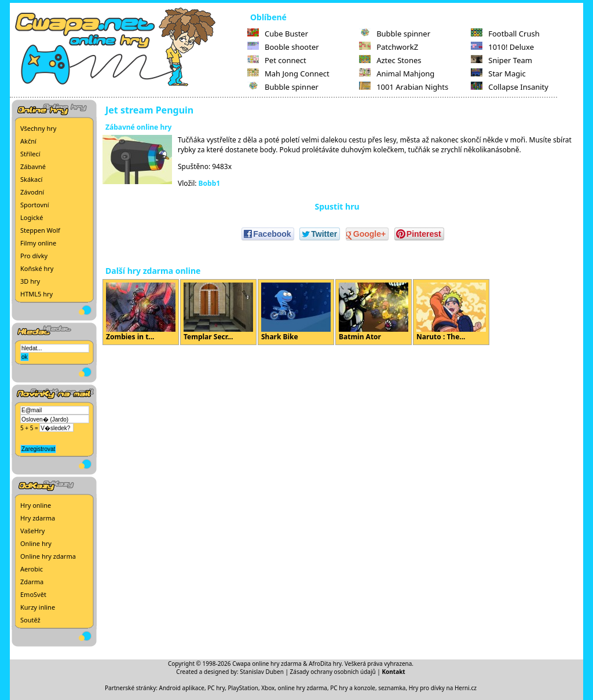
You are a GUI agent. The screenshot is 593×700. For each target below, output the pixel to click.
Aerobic (32, 569)
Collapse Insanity (510, 87)
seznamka (392, 688)
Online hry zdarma (48, 556)
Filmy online (38, 243)
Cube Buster (278, 34)
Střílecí (30, 154)
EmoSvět (33, 594)
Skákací (31, 179)
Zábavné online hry (138, 127)
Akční (28, 141)
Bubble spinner (283, 87)
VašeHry (32, 531)
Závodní (32, 192)
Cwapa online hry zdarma (267, 664)
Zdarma (32, 582)
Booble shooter (283, 47)
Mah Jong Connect (288, 74)
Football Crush (505, 34)
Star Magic (498, 74)
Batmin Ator (374, 312)
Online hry (36, 543)
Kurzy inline (38, 607)
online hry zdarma (303, 688)
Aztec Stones (390, 60)
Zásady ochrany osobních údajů (333, 672)
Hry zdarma (38, 518)
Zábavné (33, 166)
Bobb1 (210, 183)
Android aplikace (182, 688)
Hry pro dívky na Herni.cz (443, 688)
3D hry (30, 281)
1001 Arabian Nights (404, 87)
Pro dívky (34, 256)
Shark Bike (296, 312)
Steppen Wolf (40, 230)
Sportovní (35, 205)
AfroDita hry (325, 664)
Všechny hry (38, 128)
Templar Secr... (218, 312)
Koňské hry (37, 268)
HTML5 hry (36, 294)
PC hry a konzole (353, 688)
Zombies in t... (141, 312)
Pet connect (277, 60)
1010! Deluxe (502, 47)
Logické (32, 217)
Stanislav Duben (262, 672)
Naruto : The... (451, 312)
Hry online (36, 505)
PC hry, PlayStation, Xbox (241, 688)
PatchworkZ (389, 47)
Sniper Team (502, 60)
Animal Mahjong (397, 74)
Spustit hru (337, 206)
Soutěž (30, 620)
